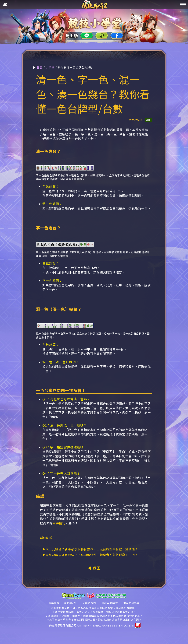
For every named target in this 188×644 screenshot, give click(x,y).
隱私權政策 (71, 603)
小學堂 (50, 67)
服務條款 (54, 603)
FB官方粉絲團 (131, 603)
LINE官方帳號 (109, 603)
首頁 (40, 67)
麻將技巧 (59, 523)
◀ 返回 (94, 568)
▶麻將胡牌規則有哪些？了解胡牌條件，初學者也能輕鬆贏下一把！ (90, 555)
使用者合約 (89, 603)
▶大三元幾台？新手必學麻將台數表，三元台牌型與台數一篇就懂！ (90, 549)
